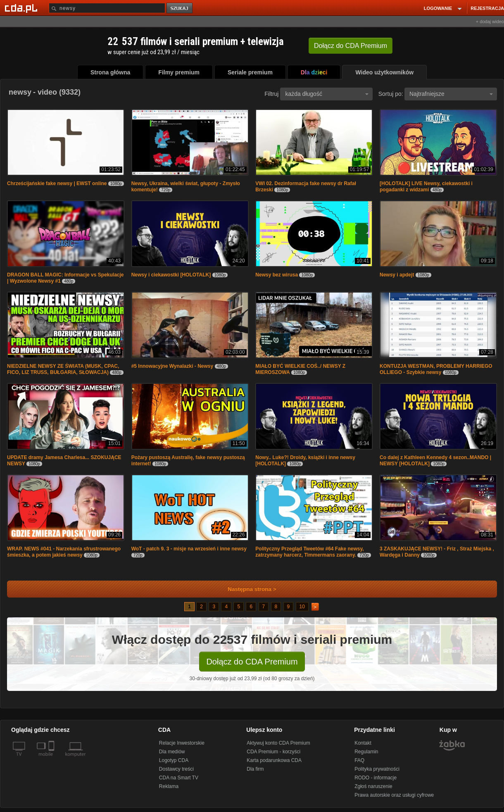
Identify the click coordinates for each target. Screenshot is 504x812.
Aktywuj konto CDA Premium (278, 743)
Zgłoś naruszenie (373, 786)
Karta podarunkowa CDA (274, 760)
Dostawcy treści (176, 769)
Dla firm (255, 769)
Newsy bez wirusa (277, 275)
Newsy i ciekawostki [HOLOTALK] (171, 275)
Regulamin (366, 752)
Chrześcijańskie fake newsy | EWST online (57, 183)
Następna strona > (246, 589)
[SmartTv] (52, 759)
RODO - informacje (376, 778)
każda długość (327, 94)
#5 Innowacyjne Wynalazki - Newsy (172, 366)
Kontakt (363, 743)
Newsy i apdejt (397, 275)
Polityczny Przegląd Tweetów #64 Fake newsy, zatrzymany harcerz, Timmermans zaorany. (309, 552)
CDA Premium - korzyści (273, 752)
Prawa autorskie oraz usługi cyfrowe (394, 795)
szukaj (180, 8)
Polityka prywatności (377, 769)
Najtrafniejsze (451, 94)
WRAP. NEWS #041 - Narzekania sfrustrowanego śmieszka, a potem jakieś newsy (64, 552)
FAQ (359, 760)
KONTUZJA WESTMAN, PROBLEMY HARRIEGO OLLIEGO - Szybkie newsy (436, 369)
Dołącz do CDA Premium (252, 662)
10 (302, 607)
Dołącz (351, 46)
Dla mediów (172, 752)
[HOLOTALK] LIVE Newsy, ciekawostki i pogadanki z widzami (426, 187)
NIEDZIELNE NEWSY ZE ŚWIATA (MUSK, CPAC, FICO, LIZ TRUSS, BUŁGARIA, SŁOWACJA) (63, 369)
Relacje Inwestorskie (182, 743)
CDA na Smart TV (179, 778)
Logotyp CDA (174, 760)
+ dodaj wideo (490, 21)
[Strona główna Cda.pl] (22, 8)
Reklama (169, 786)
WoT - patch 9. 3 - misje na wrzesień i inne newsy (189, 549)
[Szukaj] (107, 8)
